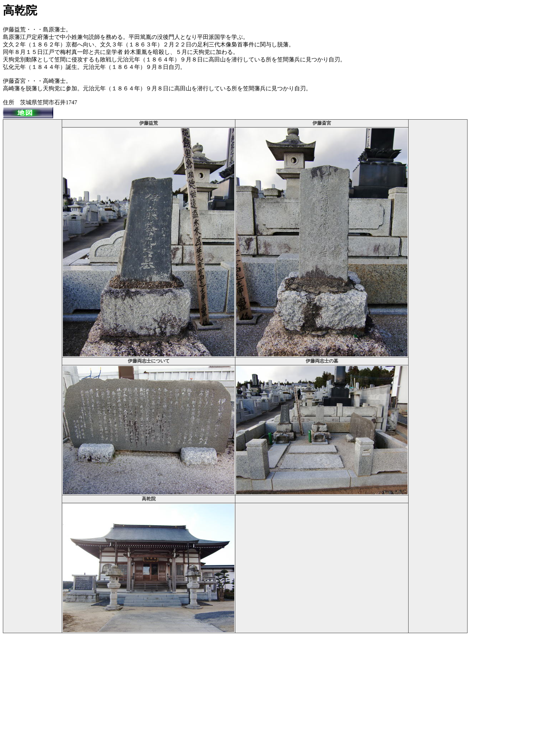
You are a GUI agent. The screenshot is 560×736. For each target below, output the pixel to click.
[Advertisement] (32, 227)
